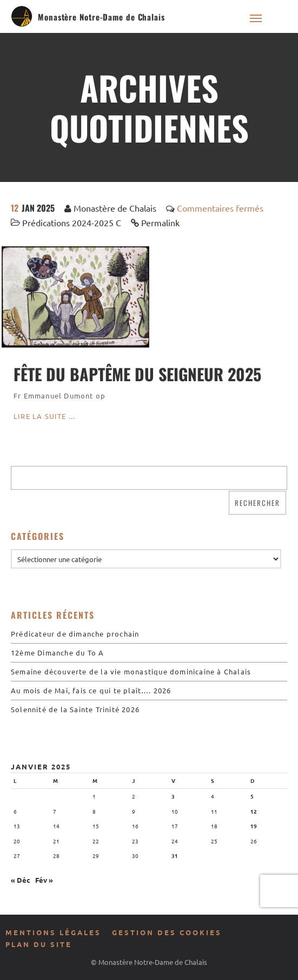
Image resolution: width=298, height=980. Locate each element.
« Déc (21, 880)
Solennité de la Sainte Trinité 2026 (75, 709)
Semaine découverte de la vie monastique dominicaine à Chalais (131, 671)
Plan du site (39, 944)
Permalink (160, 222)
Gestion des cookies (167, 932)
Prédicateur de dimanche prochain (75, 634)
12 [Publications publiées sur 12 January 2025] (254, 811)
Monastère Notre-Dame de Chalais (101, 17)
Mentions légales (53, 932)
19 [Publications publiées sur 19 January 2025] (254, 826)
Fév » (44, 880)
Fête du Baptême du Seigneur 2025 (137, 374)
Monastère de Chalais (115, 208)
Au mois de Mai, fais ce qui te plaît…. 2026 (91, 690)
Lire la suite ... (44, 416)
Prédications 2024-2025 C (72, 222)
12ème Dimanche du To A (57, 653)
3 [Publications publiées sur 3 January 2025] (173, 796)
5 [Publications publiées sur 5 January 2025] (252, 796)
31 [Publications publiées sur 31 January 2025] (175, 856)
